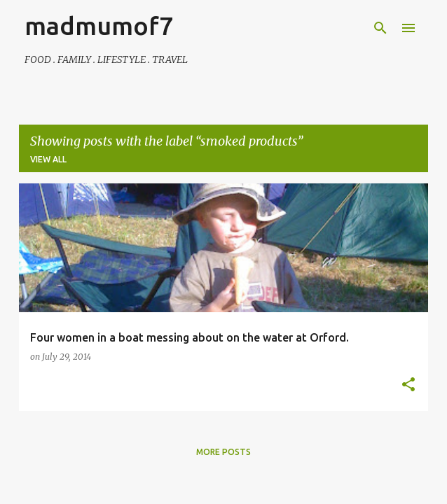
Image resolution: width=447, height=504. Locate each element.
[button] (408, 385)
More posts (224, 452)
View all (48, 159)
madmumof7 (99, 26)
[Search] (380, 28)
